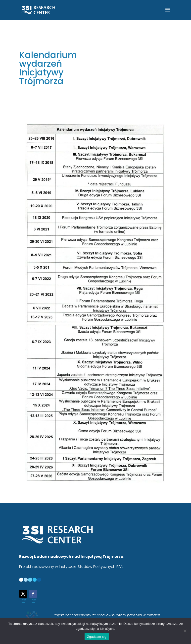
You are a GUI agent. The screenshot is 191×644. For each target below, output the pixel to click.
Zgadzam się (97, 637)
